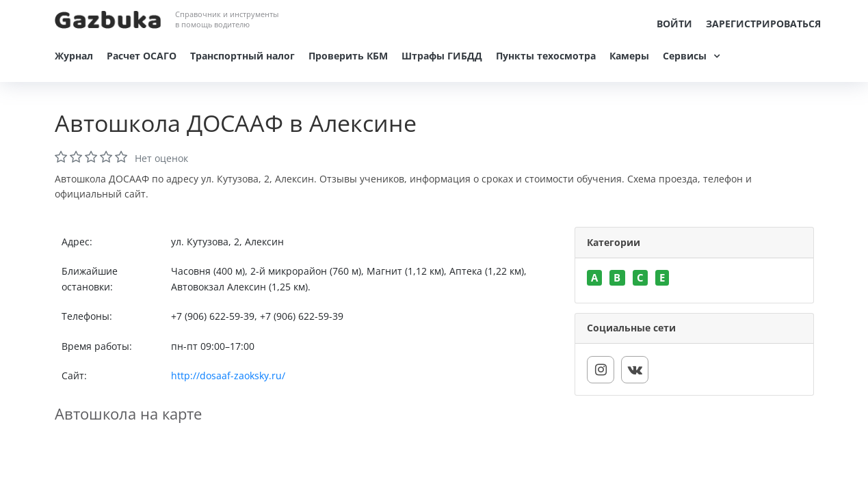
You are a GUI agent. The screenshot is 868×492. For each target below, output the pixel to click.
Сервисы (685, 56)
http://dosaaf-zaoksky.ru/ (228, 375)
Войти (674, 24)
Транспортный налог (242, 56)
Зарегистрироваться (763, 24)
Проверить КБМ (348, 56)
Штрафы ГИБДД (442, 56)
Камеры (629, 56)
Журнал (74, 56)
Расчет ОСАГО (142, 56)
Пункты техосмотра (546, 56)
